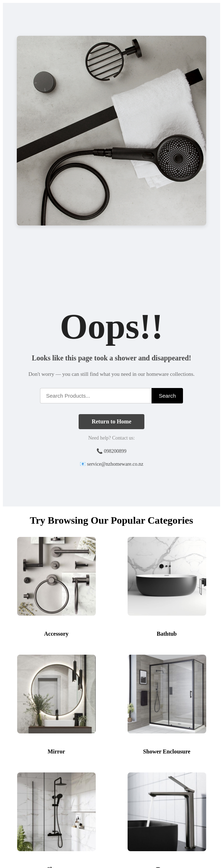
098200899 (115, 451)
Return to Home (111, 421)
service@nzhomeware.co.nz (115, 464)
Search (167, 396)
